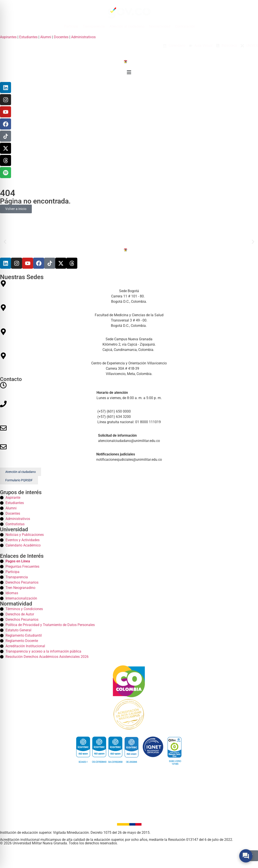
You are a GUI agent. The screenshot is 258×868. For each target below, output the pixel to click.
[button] (129, 73)
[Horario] (129, 391)
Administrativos (83, 37)
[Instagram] (6, 100)
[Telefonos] (129, 413)
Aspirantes (8, 37)
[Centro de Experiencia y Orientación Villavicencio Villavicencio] (129, 365)
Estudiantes (28, 37)
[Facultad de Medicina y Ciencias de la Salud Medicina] (129, 316)
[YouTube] (6, 112)
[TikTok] (6, 136)
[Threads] (6, 160)
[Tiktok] (50, 263)
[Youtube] (28, 263)
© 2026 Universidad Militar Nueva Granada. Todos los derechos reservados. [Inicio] (59, 843)
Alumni (46, 37)
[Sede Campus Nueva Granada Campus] (129, 340)
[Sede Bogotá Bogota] (129, 292)
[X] (6, 148)
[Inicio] (129, 61)
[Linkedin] (6, 88)
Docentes (61, 37)
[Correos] (129, 434)
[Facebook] (6, 124)
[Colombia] (129, 681)
